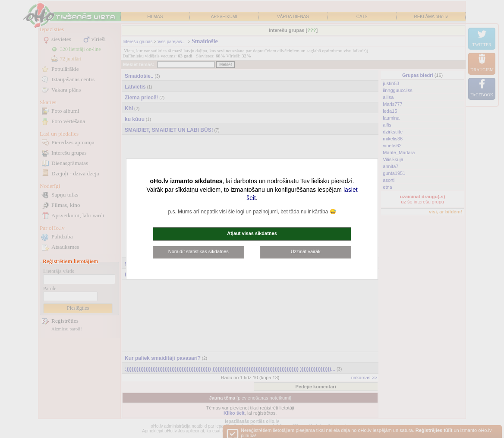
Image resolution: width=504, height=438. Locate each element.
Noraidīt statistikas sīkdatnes (198, 251)
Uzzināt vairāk (306, 251)
